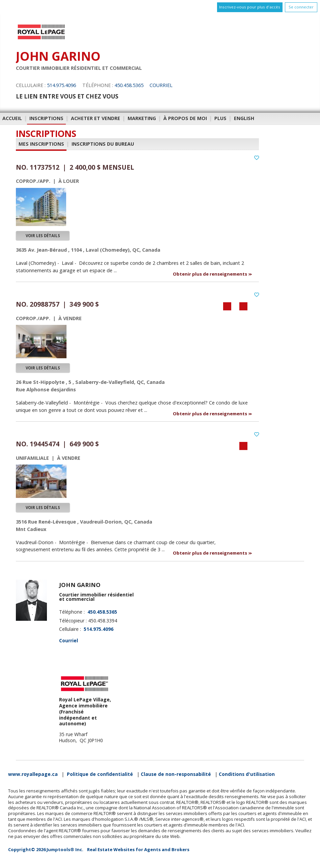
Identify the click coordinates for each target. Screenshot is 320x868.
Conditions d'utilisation (247, 774)
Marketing (142, 118)
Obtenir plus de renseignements (210, 274)
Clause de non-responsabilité (176, 774)
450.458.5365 (129, 85)
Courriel (161, 85)
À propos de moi (185, 118)
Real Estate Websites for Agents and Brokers (138, 849)
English (244, 118)
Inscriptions (46, 118)
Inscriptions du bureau (103, 144)
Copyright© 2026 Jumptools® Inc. (46, 849)
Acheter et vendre (96, 118)
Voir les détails (43, 236)
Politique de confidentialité (100, 774)
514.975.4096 (61, 85)
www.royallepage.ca (33, 774)
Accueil (12, 118)
